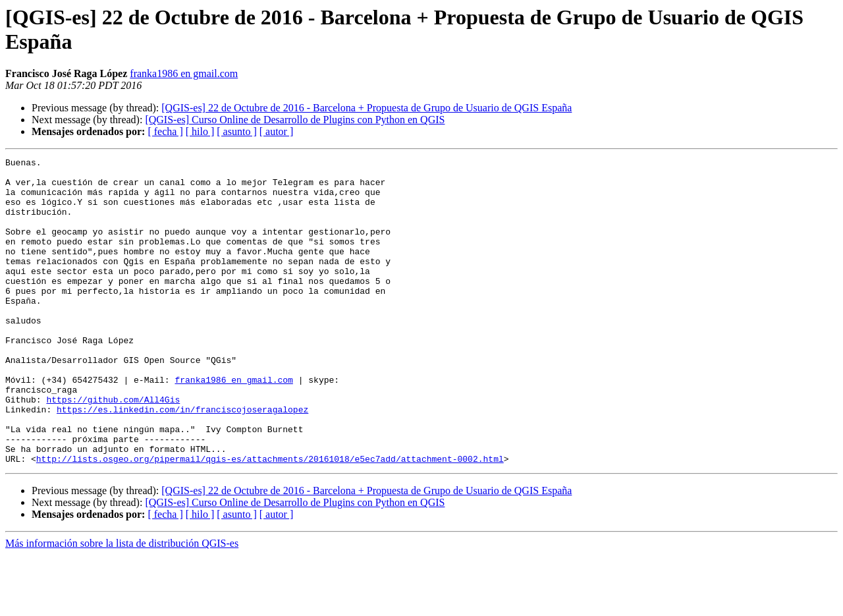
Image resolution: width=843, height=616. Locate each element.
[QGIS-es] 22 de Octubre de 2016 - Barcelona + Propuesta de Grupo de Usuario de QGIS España (367, 108)
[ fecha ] (165, 131)
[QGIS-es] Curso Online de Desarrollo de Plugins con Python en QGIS (295, 120)
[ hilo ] (200, 131)
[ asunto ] (236, 131)
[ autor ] (277, 131)
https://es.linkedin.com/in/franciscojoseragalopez (182, 461)
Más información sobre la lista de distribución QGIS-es (122, 604)
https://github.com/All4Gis (113, 449)
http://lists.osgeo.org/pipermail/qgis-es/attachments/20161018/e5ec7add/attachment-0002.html (270, 520)
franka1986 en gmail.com (184, 73)
